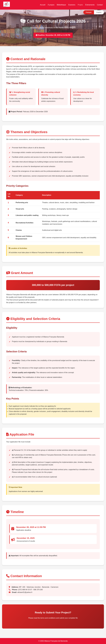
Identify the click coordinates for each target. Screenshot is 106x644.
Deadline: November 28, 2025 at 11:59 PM (53, 35)
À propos (51, 5)
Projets (80, 5)
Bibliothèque (61, 5)
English (99, 12)
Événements (90, 5)
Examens (72, 5)
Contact (100, 5)
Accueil (43, 5)
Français (89, 12)
